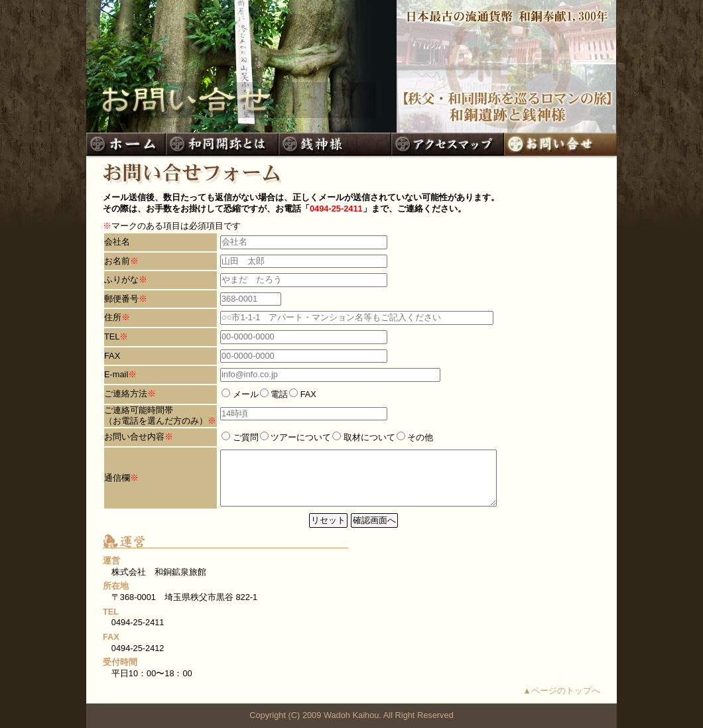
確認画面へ (374, 520)
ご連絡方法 (126, 394)
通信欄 (117, 478)
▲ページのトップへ (561, 691)
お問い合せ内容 (134, 437)
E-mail (116, 374)
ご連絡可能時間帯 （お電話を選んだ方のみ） (156, 416)
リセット (328, 520)
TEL (112, 336)
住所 (113, 317)
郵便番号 (121, 299)
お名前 (117, 261)
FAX (112, 356)
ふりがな (121, 279)
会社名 (117, 242)
